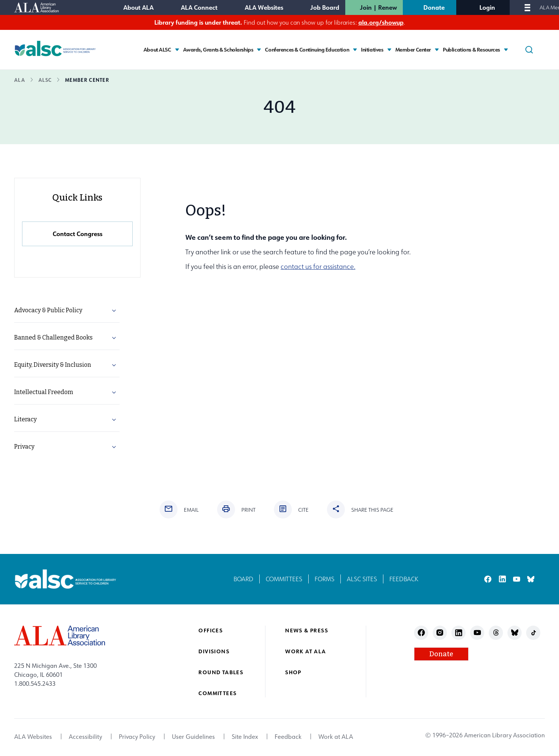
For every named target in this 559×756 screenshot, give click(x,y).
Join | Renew (378, 7)
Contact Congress (78, 234)
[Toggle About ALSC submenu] (177, 49)
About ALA (138, 7)
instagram (440, 633)
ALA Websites (264, 7)
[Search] (529, 50)
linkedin (502, 579)
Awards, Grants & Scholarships (218, 50)
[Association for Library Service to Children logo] (55, 49)
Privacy (24, 447)
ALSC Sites (362, 579)
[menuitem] (67, 311)
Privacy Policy (137, 737)
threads (496, 633)
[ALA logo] (60, 636)
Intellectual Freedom (44, 392)
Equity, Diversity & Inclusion (53, 365)
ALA (20, 80)
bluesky (531, 579)
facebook (488, 579)
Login (487, 7)
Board (243, 579)
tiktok (533, 633)
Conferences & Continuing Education (307, 50)
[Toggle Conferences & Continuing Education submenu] (355, 49)
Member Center (413, 50)
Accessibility (85, 737)
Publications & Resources (471, 50)
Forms (325, 579)
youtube (517, 579)
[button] (114, 312)
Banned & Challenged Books (53, 337)
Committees (284, 579)
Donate (434, 7)
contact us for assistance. (318, 267)
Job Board (325, 7)
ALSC (45, 80)
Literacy (25, 419)
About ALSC (157, 50)
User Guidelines (193, 737)
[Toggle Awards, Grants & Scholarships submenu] (259, 49)
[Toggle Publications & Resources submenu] (506, 49)
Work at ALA (305, 651)
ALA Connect (199, 7)
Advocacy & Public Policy (48, 310)
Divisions (214, 651)
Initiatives (372, 50)
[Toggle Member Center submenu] (437, 49)
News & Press (307, 630)
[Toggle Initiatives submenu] (389, 49)
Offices (211, 630)
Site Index (245, 737)
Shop (293, 672)
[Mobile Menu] (527, 7)
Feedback (404, 579)
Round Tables (221, 672)
